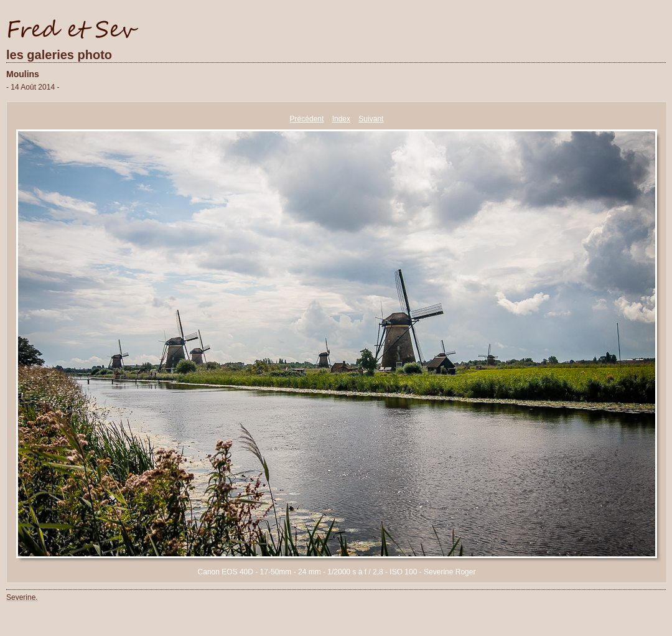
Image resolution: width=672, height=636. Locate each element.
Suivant (371, 119)
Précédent (307, 119)
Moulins (23, 74)
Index (341, 119)
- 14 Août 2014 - (33, 87)
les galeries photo (59, 55)
